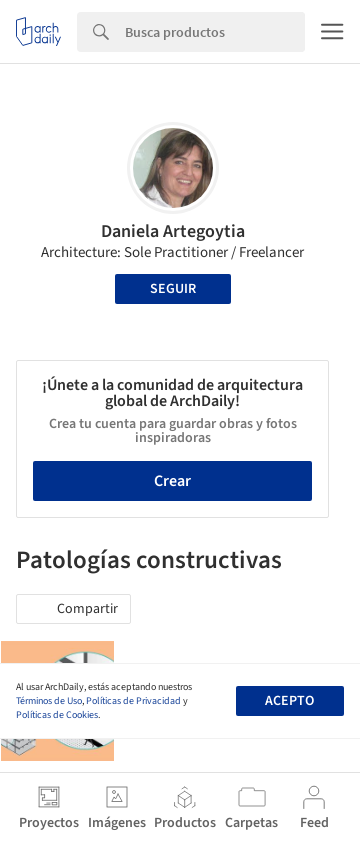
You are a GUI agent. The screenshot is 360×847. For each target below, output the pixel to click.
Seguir (173, 289)
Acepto (289, 701)
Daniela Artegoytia (173, 231)
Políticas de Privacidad (133, 701)
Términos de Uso (49, 701)
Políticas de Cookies (57, 715)
